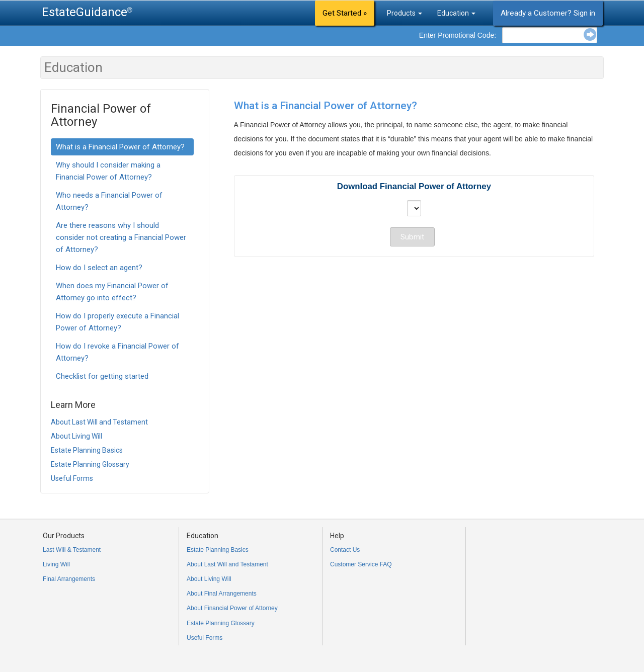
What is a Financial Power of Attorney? (120, 147)
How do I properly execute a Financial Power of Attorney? (117, 322)
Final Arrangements (69, 579)
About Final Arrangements (222, 594)
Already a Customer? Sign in (548, 13)
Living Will (56, 564)
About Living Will (76, 436)
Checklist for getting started (102, 376)
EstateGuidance (85, 12)
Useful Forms (72, 478)
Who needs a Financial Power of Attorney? (109, 201)
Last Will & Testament (72, 550)
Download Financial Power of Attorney (414, 186)
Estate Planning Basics (87, 450)
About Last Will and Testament (99, 422)
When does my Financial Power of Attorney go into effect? (112, 292)
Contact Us (345, 550)
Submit (412, 237)
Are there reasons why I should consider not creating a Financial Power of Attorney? (121, 237)
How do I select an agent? (99, 268)
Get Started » (345, 13)
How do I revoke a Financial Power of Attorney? (117, 352)
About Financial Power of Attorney (232, 608)
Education (456, 13)
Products (405, 13)
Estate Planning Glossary (90, 464)
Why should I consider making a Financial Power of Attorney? (108, 171)
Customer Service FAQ (361, 564)
